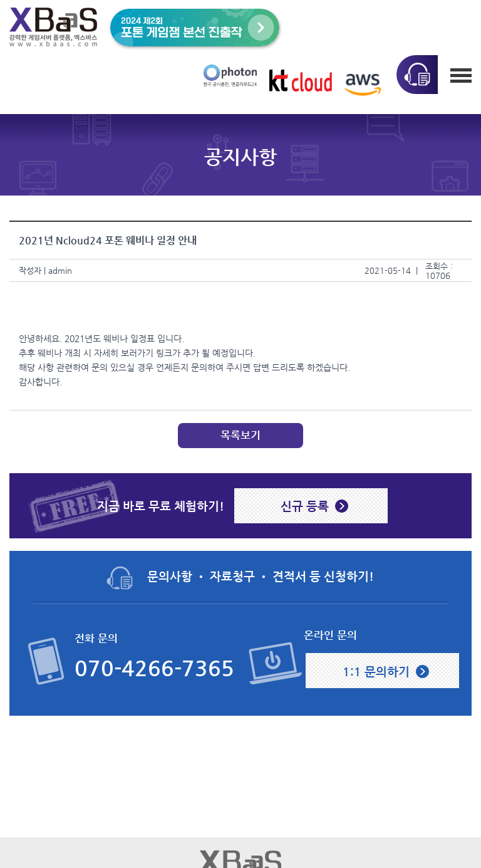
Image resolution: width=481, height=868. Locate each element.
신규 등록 (305, 506)
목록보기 (240, 435)
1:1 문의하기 (376, 671)
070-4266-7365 (154, 668)
